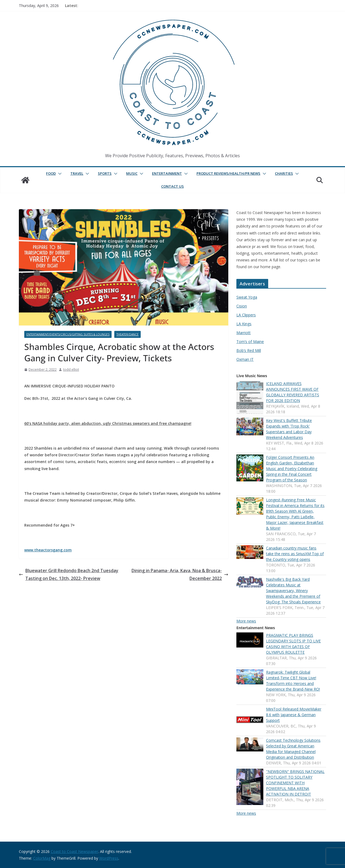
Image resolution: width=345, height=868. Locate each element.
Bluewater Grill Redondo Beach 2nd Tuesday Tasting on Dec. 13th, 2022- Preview (69, 574)
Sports (105, 173)
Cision (242, 306)
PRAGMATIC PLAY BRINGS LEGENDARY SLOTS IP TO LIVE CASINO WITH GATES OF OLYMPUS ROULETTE (293, 644)
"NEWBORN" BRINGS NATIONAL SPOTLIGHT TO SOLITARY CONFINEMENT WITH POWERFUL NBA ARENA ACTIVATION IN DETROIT (295, 783)
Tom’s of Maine (250, 342)
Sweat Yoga (247, 297)
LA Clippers (246, 315)
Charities (284, 173)
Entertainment (167, 173)
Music (132, 173)
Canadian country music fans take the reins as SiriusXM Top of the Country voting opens (295, 554)
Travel (77, 173)
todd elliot (71, 370)
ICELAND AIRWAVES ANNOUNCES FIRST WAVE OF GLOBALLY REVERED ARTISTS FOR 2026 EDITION (293, 392)
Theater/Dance (127, 334)
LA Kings (244, 324)
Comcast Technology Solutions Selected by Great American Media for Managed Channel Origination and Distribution (293, 749)
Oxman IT (245, 359)
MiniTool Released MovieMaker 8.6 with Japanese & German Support (294, 715)
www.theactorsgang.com (48, 550)
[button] (59, 174)
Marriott (244, 333)
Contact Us (172, 186)
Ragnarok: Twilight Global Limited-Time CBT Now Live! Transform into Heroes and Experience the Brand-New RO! (293, 681)
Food (51, 173)
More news (246, 621)
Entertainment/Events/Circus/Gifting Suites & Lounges (68, 334)
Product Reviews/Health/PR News (228, 173)
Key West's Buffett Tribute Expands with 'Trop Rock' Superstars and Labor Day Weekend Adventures (289, 429)
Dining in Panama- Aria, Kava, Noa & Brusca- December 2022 (180, 574)
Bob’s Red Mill (249, 350)
